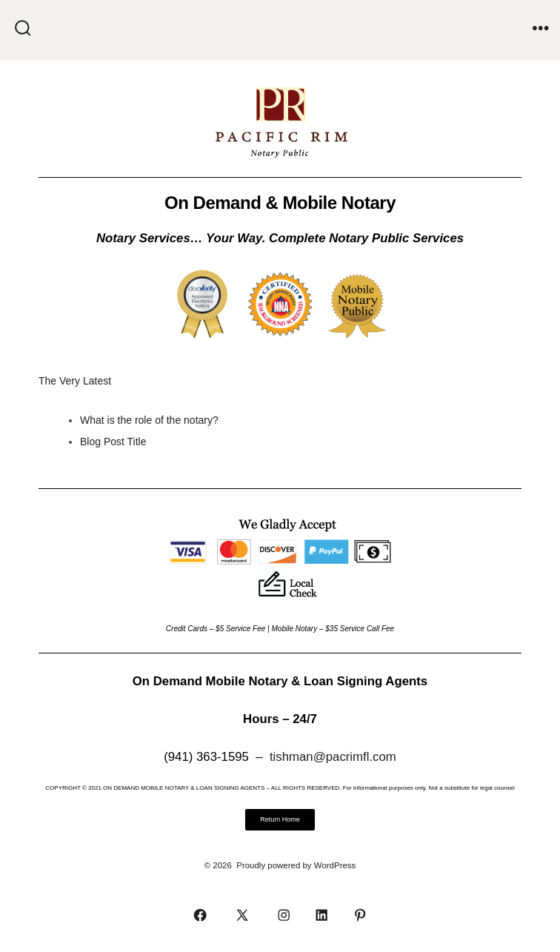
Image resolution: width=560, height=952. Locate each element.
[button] (280, 820)
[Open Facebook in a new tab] (200, 915)
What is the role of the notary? (149, 420)
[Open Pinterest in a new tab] (360, 915)
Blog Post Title (113, 442)
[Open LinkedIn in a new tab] (321, 915)
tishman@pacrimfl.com (333, 757)
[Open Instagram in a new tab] (284, 915)
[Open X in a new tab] (242, 915)
